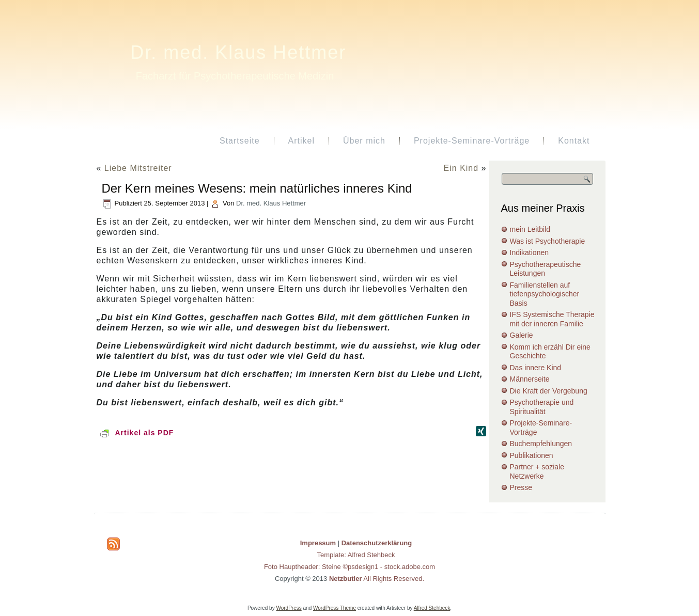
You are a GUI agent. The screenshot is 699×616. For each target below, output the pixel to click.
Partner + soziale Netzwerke (537, 471)
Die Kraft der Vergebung (549, 391)
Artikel (301, 141)
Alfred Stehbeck (432, 608)
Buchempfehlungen (541, 444)
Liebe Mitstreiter (138, 168)
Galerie (522, 335)
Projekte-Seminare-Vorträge (472, 141)
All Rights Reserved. (377, 579)
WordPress (289, 608)
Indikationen (530, 252)
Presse (521, 487)
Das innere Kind (536, 368)
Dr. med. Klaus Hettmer (238, 52)
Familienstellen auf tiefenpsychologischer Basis (545, 294)
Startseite (240, 141)
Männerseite (530, 379)
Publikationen (532, 455)
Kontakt (574, 141)
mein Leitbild (530, 229)
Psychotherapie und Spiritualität (542, 407)
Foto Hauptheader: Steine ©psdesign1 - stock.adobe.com (349, 567)
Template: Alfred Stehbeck (356, 555)
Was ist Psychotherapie (548, 241)
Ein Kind (461, 168)
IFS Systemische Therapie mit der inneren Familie (552, 319)
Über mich (364, 141)
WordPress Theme (335, 608)
